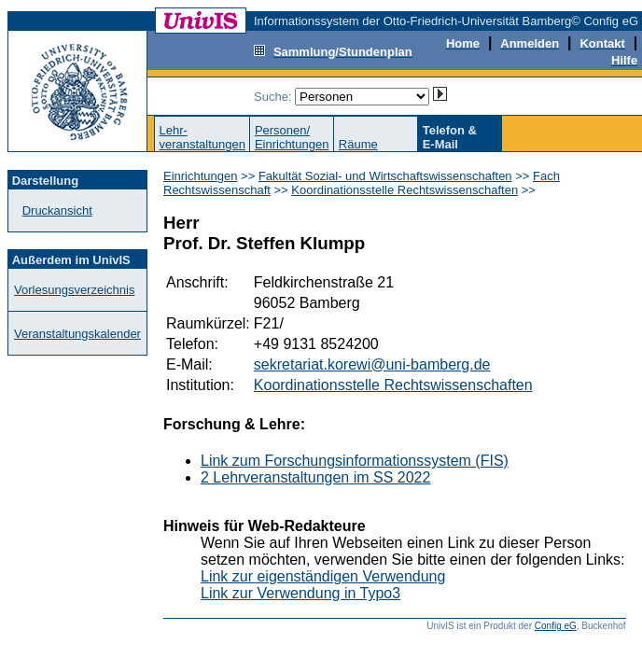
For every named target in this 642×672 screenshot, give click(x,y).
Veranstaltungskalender (77, 334)
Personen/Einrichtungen (292, 137)
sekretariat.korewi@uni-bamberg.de (372, 364)
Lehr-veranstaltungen (202, 137)
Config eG (556, 626)
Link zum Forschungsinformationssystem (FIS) (355, 461)
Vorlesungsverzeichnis (74, 290)
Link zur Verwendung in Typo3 (300, 593)
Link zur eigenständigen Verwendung (323, 576)
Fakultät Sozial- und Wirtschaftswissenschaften (385, 176)
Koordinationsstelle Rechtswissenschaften (405, 190)
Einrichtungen (201, 176)
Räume (358, 144)
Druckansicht (57, 210)
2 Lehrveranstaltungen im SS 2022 (315, 477)
